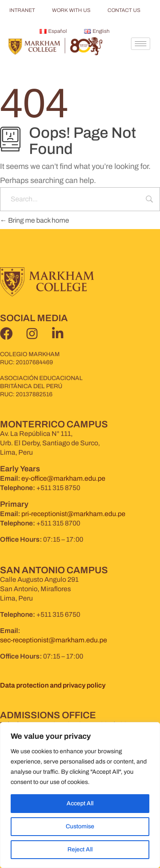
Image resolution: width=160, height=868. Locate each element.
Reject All (80, 849)
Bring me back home (35, 220)
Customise (80, 826)
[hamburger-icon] (141, 44)
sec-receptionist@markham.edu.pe (54, 640)
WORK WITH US (71, 10)
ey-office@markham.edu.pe (63, 478)
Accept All (80, 803)
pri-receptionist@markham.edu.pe (73, 514)
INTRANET (22, 10)
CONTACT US (124, 10)
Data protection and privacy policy (53, 685)
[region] (80, 795)
